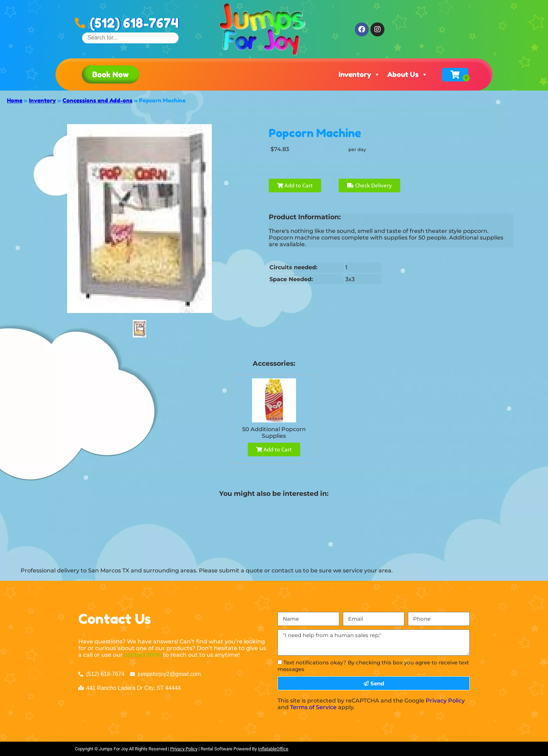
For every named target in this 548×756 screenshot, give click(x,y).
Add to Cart (295, 185)
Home (15, 100)
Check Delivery (369, 185)
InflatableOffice (273, 749)
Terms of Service (313, 707)
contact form (143, 655)
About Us (408, 74)
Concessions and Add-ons (98, 100)
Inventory (359, 74)
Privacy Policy (445, 701)
